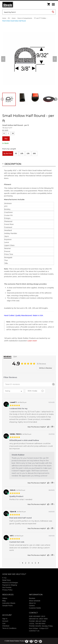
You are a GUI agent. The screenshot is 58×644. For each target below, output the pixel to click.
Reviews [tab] (8, 357)
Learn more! (32, 341)
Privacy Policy (7, 590)
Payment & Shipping (10, 585)
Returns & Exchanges (10, 583)
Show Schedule (35, 601)
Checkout (6, 626)
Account (5, 621)
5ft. (16, 153)
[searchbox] (27, 384)
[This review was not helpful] (52, 427)
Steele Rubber (14, 5)
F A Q (4, 578)
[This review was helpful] (48, 427)
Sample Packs (7, 606)
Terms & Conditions (9, 628)
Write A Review (46, 368)
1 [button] (23, 563)
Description (13, 164)
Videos (5, 598)
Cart (4, 623)
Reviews (32, 598)
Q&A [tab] (15, 357)
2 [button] (26, 563)
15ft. (28, 153)
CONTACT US (34, 631)
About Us (32, 603)
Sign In (5, 619)
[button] (19, 563)
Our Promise (7, 587)
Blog (4, 601)
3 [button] (29, 563)
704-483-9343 (40, 624)
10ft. (22, 153)
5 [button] (35, 563)
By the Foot (8, 153)
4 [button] (32, 563)
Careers (32, 606)
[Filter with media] (35, 391)
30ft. (34, 153)
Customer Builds (35, 608)
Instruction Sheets (9, 603)
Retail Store (7, 580)
